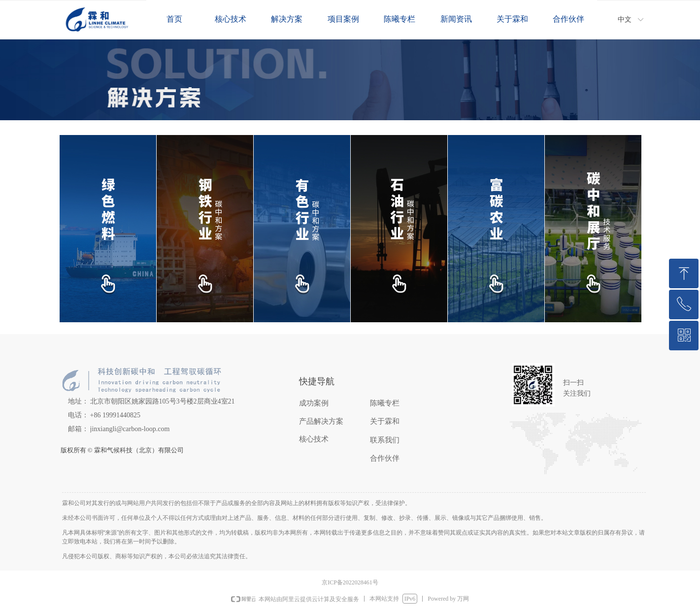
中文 (625, 19)
